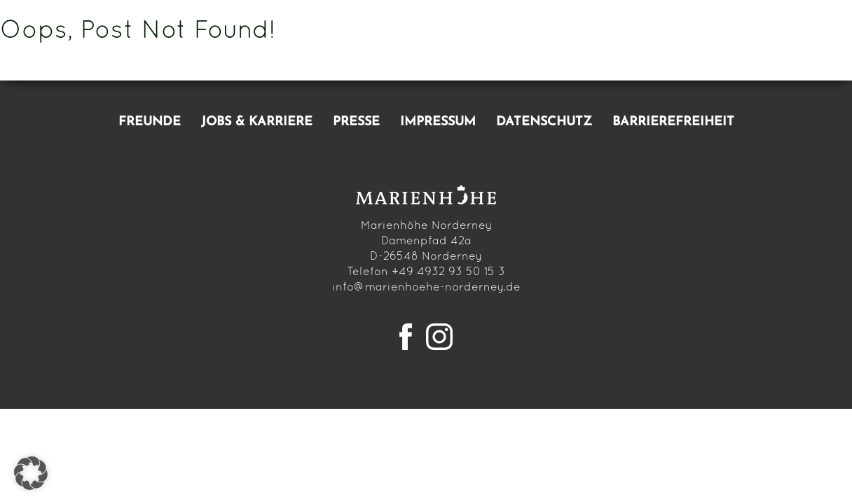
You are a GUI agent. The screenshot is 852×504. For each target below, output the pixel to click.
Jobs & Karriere (257, 122)
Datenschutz (544, 122)
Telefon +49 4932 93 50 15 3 (426, 272)
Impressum (438, 122)
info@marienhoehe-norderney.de (426, 288)
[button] (31, 473)
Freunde (150, 122)
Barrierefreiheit (673, 122)
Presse (356, 122)
